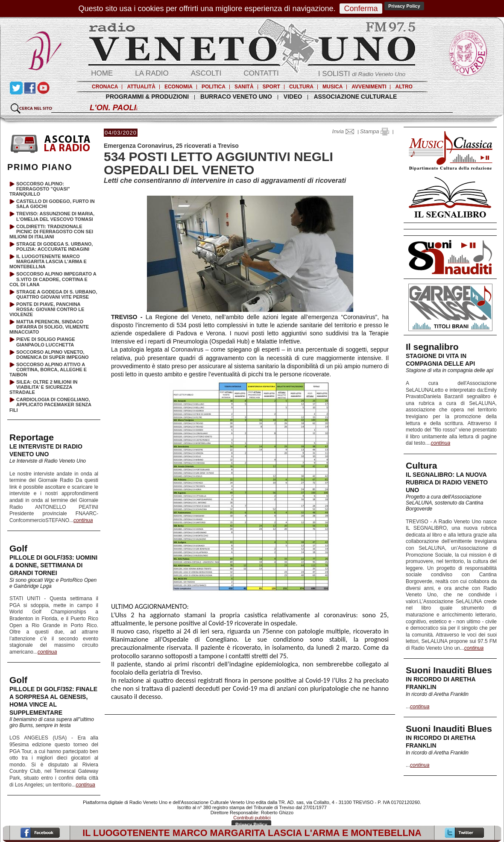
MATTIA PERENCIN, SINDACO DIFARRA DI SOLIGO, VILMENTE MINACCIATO (49, 327)
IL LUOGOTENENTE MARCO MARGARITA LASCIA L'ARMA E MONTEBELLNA (48, 261)
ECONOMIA (179, 87)
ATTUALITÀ (141, 87)
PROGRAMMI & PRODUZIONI (147, 97)
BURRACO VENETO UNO (236, 97)
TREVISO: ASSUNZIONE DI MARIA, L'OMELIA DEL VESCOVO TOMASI (55, 216)
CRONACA (105, 87)
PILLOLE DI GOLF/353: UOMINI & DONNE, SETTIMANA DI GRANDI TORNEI (53, 565)
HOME (102, 73)
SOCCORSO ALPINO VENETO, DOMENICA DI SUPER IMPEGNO (53, 355)
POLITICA (214, 87)
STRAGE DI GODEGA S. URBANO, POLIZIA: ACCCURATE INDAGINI (54, 246)
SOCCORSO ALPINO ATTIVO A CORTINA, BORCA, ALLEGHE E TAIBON (48, 370)
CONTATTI (261, 73)
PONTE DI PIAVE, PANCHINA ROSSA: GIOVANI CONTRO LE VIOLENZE (47, 309)
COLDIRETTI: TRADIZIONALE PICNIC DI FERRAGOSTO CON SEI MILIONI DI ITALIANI (51, 232)
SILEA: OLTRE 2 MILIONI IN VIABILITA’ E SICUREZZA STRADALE (43, 387)
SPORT (271, 87)
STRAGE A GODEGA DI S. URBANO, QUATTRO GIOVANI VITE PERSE (57, 294)
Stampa (375, 131)
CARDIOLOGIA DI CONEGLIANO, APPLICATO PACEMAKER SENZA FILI (50, 405)
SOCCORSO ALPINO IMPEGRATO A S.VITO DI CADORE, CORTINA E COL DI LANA (53, 279)
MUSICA (333, 87)
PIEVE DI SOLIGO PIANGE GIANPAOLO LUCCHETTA (46, 342)
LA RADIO (152, 73)
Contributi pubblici (252, 818)
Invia (345, 131)
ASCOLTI (206, 73)
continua (441, 443)
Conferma (361, 9)
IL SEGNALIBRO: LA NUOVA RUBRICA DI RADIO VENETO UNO (447, 482)
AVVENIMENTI (369, 87)
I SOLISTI (362, 74)
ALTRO (404, 87)
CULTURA (301, 87)
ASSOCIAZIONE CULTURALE (355, 97)
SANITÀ (244, 87)
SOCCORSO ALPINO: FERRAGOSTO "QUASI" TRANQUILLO (40, 189)
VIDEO (293, 97)
